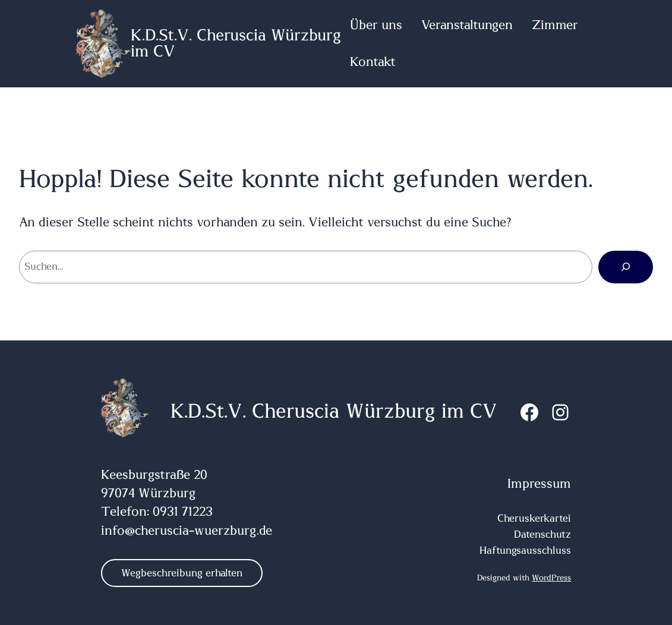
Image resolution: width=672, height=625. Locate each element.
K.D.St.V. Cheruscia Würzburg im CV (334, 412)
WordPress (551, 578)
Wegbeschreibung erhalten (182, 573)
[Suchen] (626, 267)
